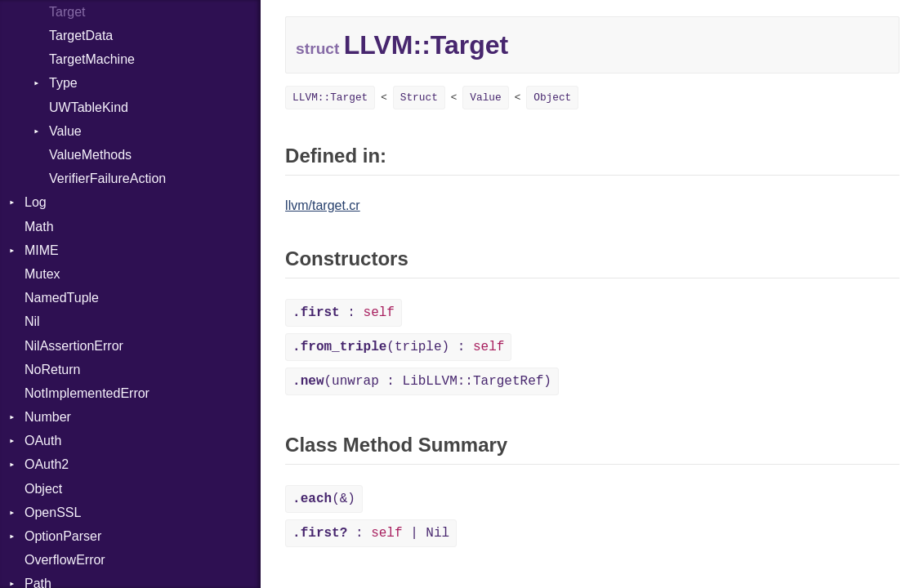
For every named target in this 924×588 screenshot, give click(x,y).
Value (65, 131)
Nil (32, 321)
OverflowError (65, 560)
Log (36, 202)
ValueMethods (90, 155)
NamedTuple (62, 298)
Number (48, 417)
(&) (324, 499)
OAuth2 (47, 464)
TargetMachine (92, 59)
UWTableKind (89, 107)
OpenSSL (53, 512)
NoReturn (52, 370)
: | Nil (371, 533)
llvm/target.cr (323, 205)
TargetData (81, 36)
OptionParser (63, 536)
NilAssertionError (74, 346)
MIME (42, 250)
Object (43, 489)
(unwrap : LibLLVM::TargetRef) (422, 381)
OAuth (43, 441)
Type (63, 83)
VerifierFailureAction (107, 178)
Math (39, 227)
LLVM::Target (330, 98)
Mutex (42, 274)
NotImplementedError (87, 393)
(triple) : (398, 347)
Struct (419, 98)
